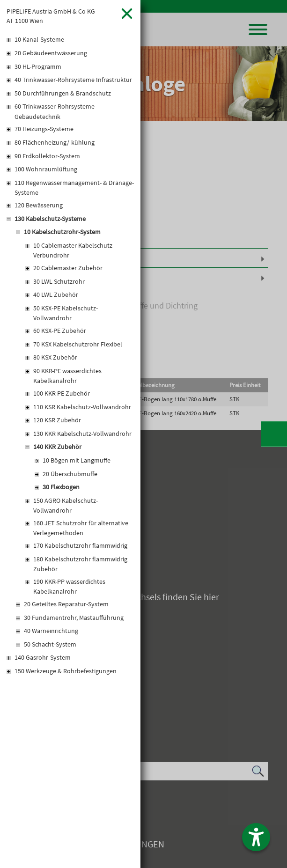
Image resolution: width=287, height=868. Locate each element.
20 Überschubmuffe (70, 474)
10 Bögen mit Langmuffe (77, 460)
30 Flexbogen (61, 487)
